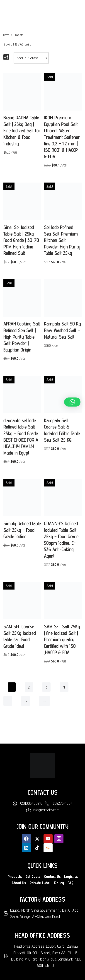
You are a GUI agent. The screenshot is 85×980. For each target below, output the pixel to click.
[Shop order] (31, 58)
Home (6, 35)
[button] (72, 402)
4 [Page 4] (64, 687)
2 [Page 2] (29, 687)
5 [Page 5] (8, 701)
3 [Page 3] (46, 687)
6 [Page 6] (25, 701)
